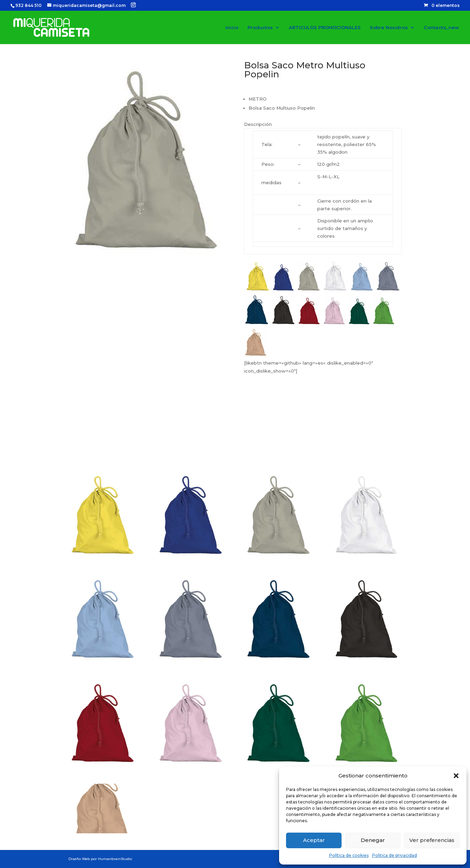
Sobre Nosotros (389, 28)
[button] (456, 776)
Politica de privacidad (395, 855)
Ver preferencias (432, 840)
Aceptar (314, 840)
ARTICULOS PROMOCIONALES (325, 28)
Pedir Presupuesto (285, 446)
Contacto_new (441, 28)
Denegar (373, 840)
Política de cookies (349, 855)
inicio (232, 28)
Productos (260, 28)
